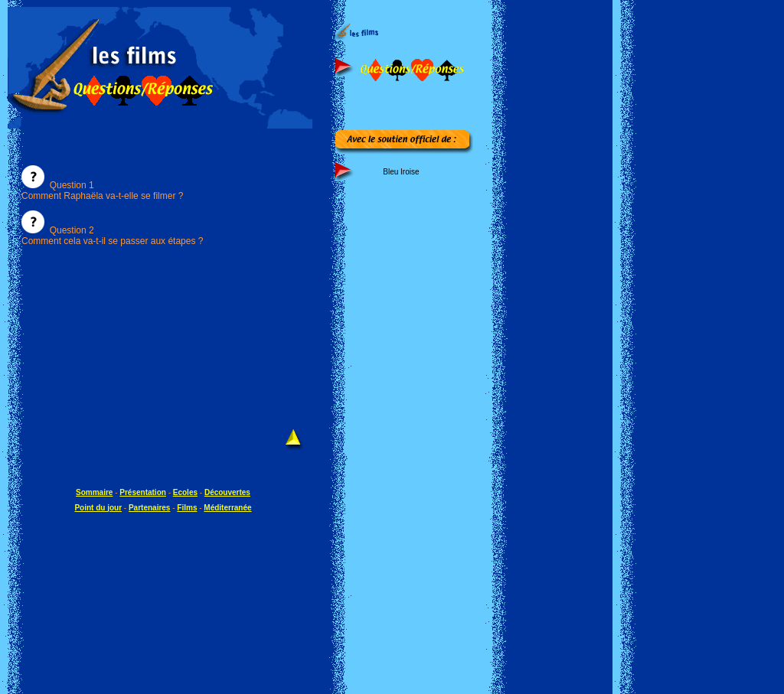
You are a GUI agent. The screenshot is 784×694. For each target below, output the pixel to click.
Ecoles (185, 492)
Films (187, 508)
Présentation (143, 492)
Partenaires (149, 508)
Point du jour (98, 508)
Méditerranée (227, 508)
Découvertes (227, 492)
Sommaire (94, 492)
